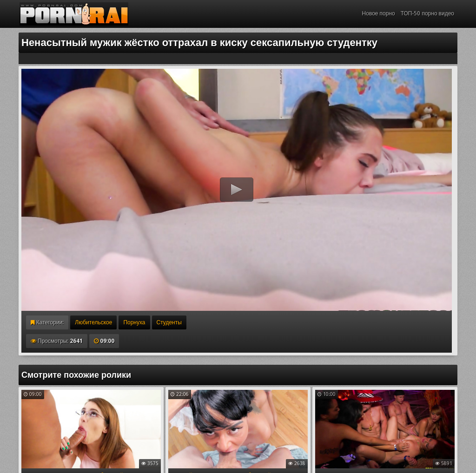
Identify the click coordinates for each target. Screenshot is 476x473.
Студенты (169, 322)
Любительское (93, 322)
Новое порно (379, 13)
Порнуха (134, 322)
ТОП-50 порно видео (427, 13)
